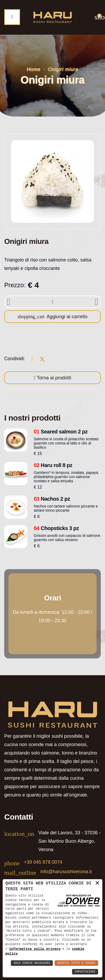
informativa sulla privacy (35, 948)
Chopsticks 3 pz (56, 528)
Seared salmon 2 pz (61, 432)
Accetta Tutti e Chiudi (76, 963)
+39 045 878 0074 (43, 862)
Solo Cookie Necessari (32, 963)
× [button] (97, 883)
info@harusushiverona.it (66, 872)
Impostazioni (85, 972)
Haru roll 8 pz (53, 465)
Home (34, 69)
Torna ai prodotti (54, 378)
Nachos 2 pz (52, 499)
